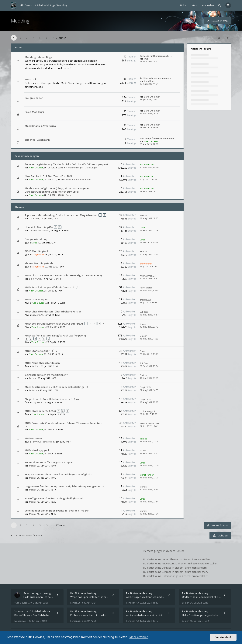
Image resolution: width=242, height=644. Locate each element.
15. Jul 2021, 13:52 (148, 179)
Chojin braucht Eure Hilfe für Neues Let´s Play (52, 399)
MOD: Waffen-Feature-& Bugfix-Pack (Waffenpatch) (55, 336)
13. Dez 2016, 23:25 (149, 465)
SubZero (36, 315)
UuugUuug (149, 81)
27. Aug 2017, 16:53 (149, 390)
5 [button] (40, 38)
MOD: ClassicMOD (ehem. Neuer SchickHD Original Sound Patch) (63, 275)
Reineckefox (146, 288)
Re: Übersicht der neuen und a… (156, 78)
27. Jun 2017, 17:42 (149, 426)
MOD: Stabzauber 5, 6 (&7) (40, 411)
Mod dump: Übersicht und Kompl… (158, 138)
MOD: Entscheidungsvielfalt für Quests (48, 287)
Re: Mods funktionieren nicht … (156, 56)
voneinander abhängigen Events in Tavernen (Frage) (57, 511)
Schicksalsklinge (46, 5)
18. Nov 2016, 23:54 (149, 502)
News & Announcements (78, 179)
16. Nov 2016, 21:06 (149, 514)
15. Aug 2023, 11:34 (149, 84)
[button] (47, 38)
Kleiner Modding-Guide (39, 263)
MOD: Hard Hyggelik (37, 450)
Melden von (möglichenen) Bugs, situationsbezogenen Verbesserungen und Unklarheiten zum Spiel (57, 190)
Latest (194, 5)
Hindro (143, 251)
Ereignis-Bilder (34, 98)
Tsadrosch (34, 218)
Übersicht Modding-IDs (39, 227)
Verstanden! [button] (223, 637)
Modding (62, 5)
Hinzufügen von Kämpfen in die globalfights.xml (54, 498)
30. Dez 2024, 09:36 (149, 167)
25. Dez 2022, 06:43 (149, 290)
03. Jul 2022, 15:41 (148, 303)
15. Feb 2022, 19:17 (149, 62)
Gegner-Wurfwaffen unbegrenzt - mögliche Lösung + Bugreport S (64, 486)
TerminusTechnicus (39, 231)
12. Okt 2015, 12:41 (149, 242)
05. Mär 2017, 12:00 (149, 441)
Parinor (143, 215)
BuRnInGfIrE (35, 279)
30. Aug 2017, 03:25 (149, 378)
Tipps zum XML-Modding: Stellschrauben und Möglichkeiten (61, 215)
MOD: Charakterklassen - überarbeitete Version (53, 312)
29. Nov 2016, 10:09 (149, 114)
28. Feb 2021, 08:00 (149, 191)
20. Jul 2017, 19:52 (148, 414)
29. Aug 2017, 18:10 (149, 218)
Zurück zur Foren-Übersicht (27, 535)
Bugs (68, 195)
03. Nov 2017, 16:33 (149, 339)
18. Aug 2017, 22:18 (149, 402)
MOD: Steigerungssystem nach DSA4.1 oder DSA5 (54, 324)
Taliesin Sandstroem (150, 423)
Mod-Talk (31, 79)
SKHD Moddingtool (36, 251)
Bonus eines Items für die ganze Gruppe (49, 462)
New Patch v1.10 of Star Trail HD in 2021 (48, 176)
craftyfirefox (38, 255)
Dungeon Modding (36, 239)
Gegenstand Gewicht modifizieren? (46, 375)
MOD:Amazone (34, 438)
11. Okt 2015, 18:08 (149, 127)
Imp (146, 59)
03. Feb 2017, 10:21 (149, 453)
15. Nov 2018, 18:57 (149, 315)
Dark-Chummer (152, 97)
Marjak (33, 466)
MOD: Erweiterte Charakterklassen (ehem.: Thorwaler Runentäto (63, 423)
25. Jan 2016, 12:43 (149, 100)
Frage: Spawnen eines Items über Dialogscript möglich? (58, 474)
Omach (143, 324)
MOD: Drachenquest (37, 299)
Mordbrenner (147, 475)
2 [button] (20, 38)
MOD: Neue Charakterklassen (42, 363)
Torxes (143, 439)
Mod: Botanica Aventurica (40, 126)
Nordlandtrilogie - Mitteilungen (82, 168)
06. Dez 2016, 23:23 (149, 478)
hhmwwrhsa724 (148, 276)
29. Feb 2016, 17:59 (149, 230)
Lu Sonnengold (147, 411)
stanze (143, 451)
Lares (142, 227)
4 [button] (33, 38)
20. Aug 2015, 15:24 (149, 254)
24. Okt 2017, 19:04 (149, 354)
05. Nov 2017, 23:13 (149, 327)
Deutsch (30, 5)
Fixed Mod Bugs (34, 112)
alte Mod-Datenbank (37, 140)
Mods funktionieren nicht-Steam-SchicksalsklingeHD (56, 387)
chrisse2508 (146, 300)
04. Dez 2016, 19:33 (149, 489)
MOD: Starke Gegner (37, 351)
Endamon (34, 390)
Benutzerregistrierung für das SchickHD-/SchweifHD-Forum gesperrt (66, 164)
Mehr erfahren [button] (139, 637)
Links (183, 5)
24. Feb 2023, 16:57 (149, 279)
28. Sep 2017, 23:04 (149, 366)
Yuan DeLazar (151, 141)
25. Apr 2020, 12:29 (149, 144)
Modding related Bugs (38, 57)
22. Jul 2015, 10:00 (148, 266)
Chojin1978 (145, 387)
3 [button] (27, 38)
